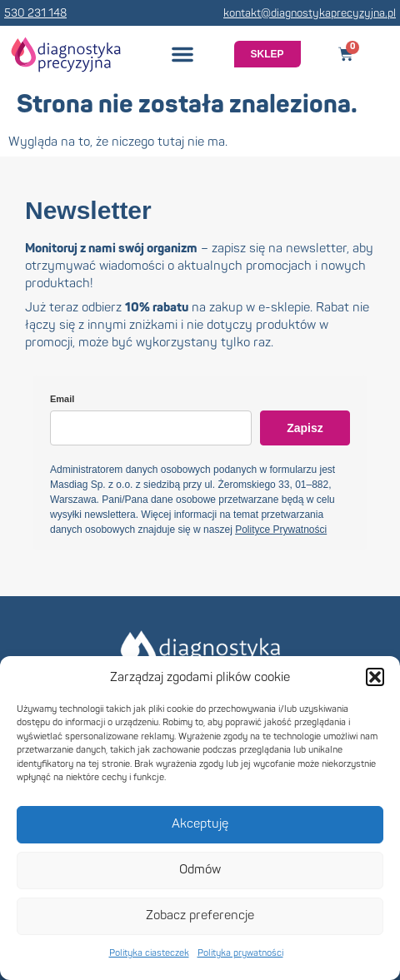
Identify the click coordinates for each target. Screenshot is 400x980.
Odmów (200, 870)
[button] (375, 677)
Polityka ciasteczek (149, 953)
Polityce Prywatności (281, 530)
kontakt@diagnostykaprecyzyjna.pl (310, 13)
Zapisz (305, 428)
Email (62, 399)
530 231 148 (35, 13)
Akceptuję (200, 824)
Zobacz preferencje (200, 915)
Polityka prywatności (240, 953)
